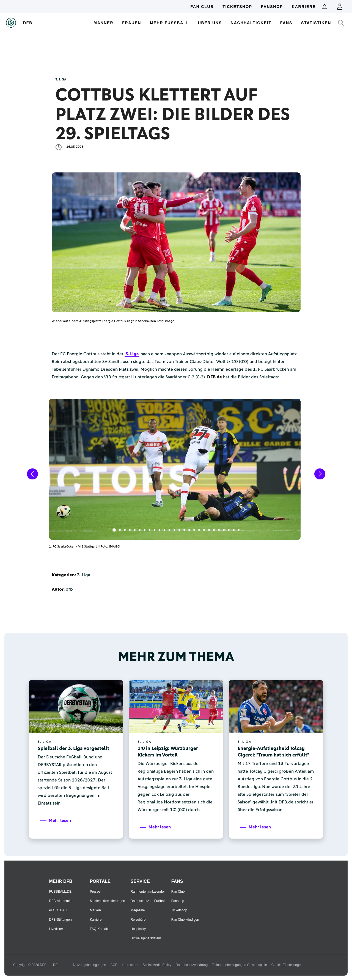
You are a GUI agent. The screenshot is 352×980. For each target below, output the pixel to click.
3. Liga (132, 354)
